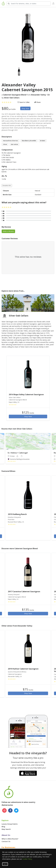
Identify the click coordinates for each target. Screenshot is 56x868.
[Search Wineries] (29, 4)
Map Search (6, 829)
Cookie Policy (27, 859)
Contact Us (6, 841)
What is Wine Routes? (10, 839)
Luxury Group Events (10, 824)
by (11, 98)
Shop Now (25, 108)
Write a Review (8, 231)
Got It (5, 864)
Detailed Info (7, 186)
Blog (3, 827)
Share (38, 102)
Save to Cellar (24, 102)
